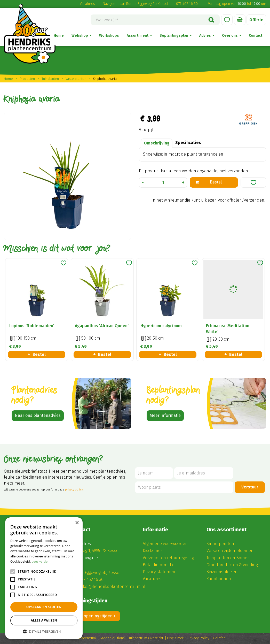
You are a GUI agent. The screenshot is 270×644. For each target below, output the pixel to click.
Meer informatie (165, 415)
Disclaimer (152, 551)
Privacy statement (160, 572)
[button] (44, 631)
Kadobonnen (219, 579)
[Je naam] (154, 473)
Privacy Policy (198, 638)
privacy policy (74, 490)
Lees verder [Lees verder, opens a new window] (40, 561)
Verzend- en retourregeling (168, 558)
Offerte (256, 20)
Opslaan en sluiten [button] (44, 607)
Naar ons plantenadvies (38, 415)
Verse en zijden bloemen (230, 551)
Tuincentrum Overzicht (146, 638)
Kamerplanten (220, 544)
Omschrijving (157, 143)
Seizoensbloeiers (223, 572)
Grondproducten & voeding (232, 565)
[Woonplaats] (184, 487)
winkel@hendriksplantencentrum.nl (111, 586)
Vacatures (87, 4)
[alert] (44, 578)
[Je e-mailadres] (204, 473)
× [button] (77, 523)
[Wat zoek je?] (155, 20)
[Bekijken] (240, 20)
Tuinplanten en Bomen (228, 558)
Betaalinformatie (159, 565)
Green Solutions (112, 638)
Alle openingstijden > (96, 616)
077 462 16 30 (187, 4)
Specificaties (188, 143)
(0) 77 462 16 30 (90, 580)
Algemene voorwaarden (165, 544)
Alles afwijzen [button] (44, 620)
